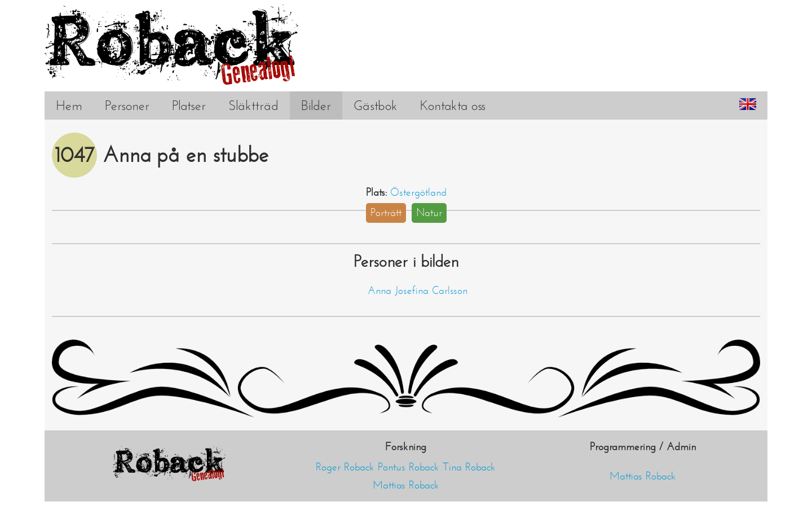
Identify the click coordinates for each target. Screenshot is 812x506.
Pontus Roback (409, 467)
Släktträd (253, 105)
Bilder (316, 105)
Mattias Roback (406, 485)
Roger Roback (345, 467)
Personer (127, 105)
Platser (189, 105)
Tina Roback (469, 467)
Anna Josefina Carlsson (418, 291)
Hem (69, 105)
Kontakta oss (453, 105)
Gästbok (376, 105)
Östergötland (418, 192)
